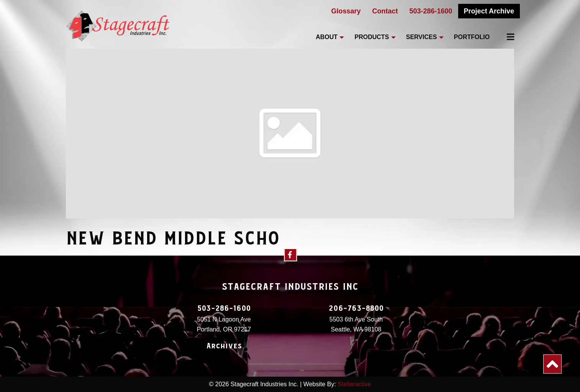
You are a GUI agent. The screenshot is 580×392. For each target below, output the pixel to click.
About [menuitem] (327, 37)
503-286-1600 (431, 11)
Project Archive (489, 11)
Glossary (346, 11)
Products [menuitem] (372, 37)
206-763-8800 (356, 308)
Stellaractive (354, 384)
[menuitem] (506, 37)
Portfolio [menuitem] (472, 37)
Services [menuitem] (422, 37)
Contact (385, 11)
